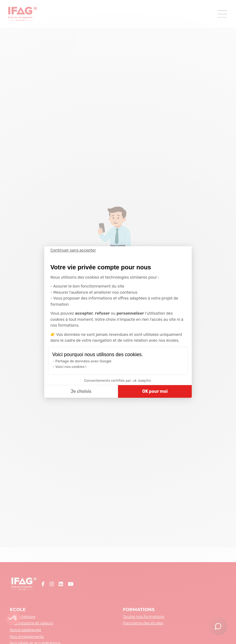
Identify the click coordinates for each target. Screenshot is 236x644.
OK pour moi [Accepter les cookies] (155, 391)
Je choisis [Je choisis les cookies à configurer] (81, 391)
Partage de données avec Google (83, 361)
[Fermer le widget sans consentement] (73, 250)
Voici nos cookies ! (71, 367)
